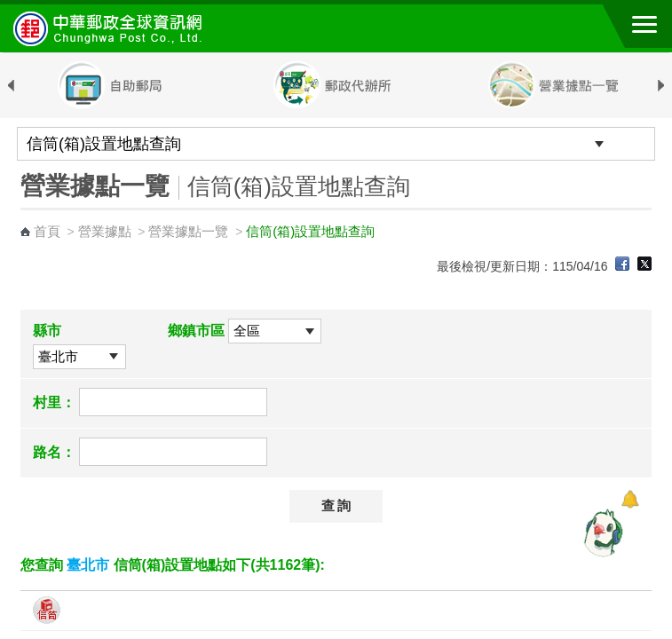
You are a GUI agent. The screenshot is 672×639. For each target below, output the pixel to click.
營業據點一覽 (188, 231)
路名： (54, 452)
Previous (11, 86)
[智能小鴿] (601, 532)
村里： (54, 402)
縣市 (47, 331)
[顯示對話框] (630, 499)
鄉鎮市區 (196, 331)
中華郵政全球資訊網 (111, 28)
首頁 (47, 231)
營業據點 (105, 231)
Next (661, 86)
